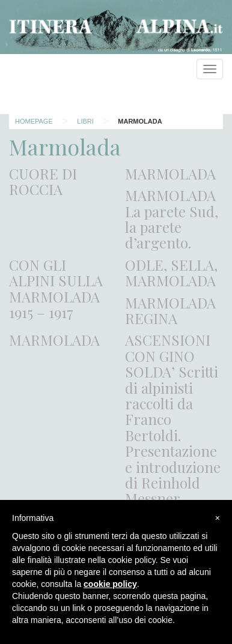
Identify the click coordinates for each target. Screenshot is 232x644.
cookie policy (110, 584)
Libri (85, 121)
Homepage (34, 121)
